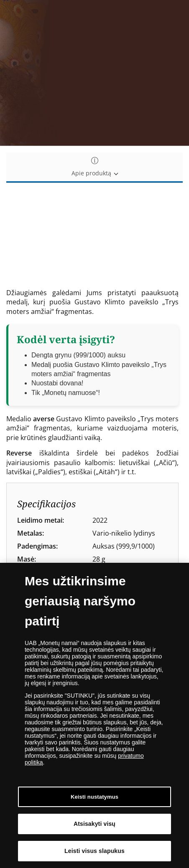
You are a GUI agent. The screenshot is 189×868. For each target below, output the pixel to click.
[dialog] (94, 715)
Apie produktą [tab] (94, 167)
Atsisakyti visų (94, 824)
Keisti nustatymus (94, 797)
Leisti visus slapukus (94, 851)
